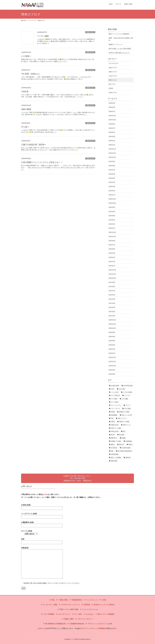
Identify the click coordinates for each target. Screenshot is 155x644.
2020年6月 (112, 341)
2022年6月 (112, 249)
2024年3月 (112, 186)
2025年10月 (112, 120)
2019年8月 (112, 374)
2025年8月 (112, 124)
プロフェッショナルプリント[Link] (99, 624)
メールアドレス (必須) (42, 515)
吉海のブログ (113, 72)
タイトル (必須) (29, 532)
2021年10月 (112, 278)
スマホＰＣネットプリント (69, 605)
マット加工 (77, 614)
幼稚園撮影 (129, 441)
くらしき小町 (115, 392)
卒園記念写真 (115, 425)
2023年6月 (112, 216)
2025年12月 (112, 116)
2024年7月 (112, 170)
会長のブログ (113, 68)
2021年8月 (112, 286)
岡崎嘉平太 (114, 438)
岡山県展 (122, 435)
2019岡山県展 (115, 386)
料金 (52, 600)
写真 (112, 418)
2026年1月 (112, 111)
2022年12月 (112, 232)
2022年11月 (112, 236)
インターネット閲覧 (49, 605)
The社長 (25, 92)
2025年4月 (112, 136)
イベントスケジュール (89, 609)
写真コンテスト (122, 418)
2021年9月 (112, 282)
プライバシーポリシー (84, 619)
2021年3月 (112, 307)
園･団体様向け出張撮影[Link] (54, 624)
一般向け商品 (62, 600)
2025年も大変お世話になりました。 (120, 53)
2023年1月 (112, 228)
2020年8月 (112, 337)
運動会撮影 (114, 461)
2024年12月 (112, 149)
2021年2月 (112, 312)
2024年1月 (112, 195)
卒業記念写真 (115, 431)
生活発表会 (114, 448)
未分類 (111, 88)
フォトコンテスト (116, 405)
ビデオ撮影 (114, 399)
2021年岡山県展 (128, 386)
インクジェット (91, 600)
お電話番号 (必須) (42, 524)
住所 (42, 541)
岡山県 (113, 435)
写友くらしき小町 (127, 415)
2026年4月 (112, 103)
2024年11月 (112, 153)
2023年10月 (112, 203)
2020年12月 (112, 320)
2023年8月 (112, 212)
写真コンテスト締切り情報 (68, 609)
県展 (112, 451)
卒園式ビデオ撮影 (124, 422)
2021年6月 (112, 295)
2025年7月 (112, 128)
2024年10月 (112, 157)
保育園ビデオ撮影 (124, 412)
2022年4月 (112, 257)
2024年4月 (112, 182)
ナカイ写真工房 (115, 395)
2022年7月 (112, 245)
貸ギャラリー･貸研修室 (105, 614)
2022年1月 (112, 266)
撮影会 (113, 445)
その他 (102, 600)
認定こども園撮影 (116, 458)
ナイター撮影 (43, 36)
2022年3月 (112, 262)
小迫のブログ (113, 76)
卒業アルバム (127, 425)
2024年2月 (112, 191)
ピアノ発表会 (115, 402)
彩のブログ (112, 84)
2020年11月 (112, 324)
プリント (128, 405)
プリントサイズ (115, 409)
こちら (46, 494)
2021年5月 (112, 299)
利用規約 (102, 628)
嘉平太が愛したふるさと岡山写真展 (120, 49)
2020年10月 (112, 328)
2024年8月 (112, 166)
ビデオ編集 (125, 399)
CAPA (113, 389)
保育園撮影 (114, 415)
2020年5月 (112, 345)
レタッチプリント (63, 614)
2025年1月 (112, 145)
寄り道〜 (25, 127)
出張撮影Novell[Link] (75, 624)
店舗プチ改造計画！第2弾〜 (34, 145)
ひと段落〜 (26, 56)
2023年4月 (112, 220)
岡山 (124, 431)
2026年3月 (112, 107)
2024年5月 (112, 178)
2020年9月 (112, 332)
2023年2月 (112, 224)
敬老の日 (122, 445)
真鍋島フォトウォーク (116, 44)
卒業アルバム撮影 (116, 428)
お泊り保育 (122, 389)
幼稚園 (124, 438)
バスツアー (127, 395)
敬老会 (130, 445)
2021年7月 (112, 291)
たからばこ (89, 614)
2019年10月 (112, 366)
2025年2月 (112, 141)
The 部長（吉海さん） (31, 74)
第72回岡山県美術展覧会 (125, 451)
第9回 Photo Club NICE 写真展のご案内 (121, 39)
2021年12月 (112, 270)
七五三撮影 (127, 409)
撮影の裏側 (26, 109)
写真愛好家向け (76, 600)
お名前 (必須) (42, 506)
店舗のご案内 (68, 619)
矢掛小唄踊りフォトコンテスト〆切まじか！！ (42, 162)
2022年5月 (112, 253)
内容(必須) (42, 563)
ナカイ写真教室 (47, 614)
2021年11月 (112, 274)
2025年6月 (112, 132)
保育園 (113, 412)
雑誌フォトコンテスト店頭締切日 (119, 34)
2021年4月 (112, 303)
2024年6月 (112, 174)
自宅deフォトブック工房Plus (103, 605)
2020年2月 (112, 353)
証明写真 (86, 605)
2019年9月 (112, 370)
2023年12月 (112, 199)
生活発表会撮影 (126, 448)
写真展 (113, 422)
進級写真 (128, 458)
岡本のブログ (90, 32)
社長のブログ (113, 92)
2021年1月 (112, 316)
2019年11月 (112, 362)
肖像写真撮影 (115, 454)
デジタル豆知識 (127, 392)
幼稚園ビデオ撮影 (116, 441)
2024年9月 (112, 161)
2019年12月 (112, 357)
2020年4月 (112, 349)
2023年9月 (112, 207)
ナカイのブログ (113, 63)
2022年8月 (112, 241)
